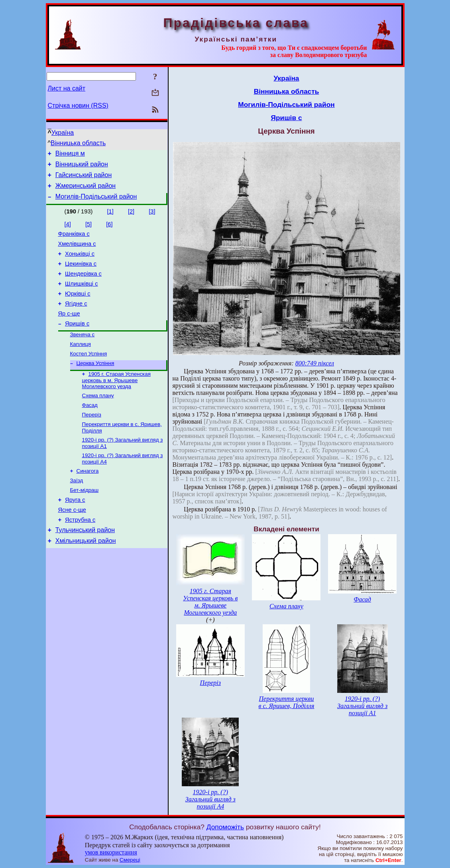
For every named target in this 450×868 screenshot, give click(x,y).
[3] (152, 217)
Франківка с (74, 241)
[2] (131, 217)
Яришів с (77, 341)
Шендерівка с (83, 286)
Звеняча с (83, 353)
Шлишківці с (81, 297)
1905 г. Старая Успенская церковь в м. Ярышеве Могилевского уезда (116, 402)
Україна (63, 133)
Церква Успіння (95, 384)
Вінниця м (70, 155)
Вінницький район (82, 167)
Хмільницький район (86, 576)
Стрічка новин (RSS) (78, 106)
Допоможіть (225, 827)
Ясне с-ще (72, 541)
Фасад (90, 429)
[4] (68, 230)
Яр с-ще (69, 330)
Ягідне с (76, 319)
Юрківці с (78, 308)
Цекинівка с (81, 274)
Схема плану (98, 418)
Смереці (130, 860)
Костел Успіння (89, 374)
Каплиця (81, 364)
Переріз (92, 439)
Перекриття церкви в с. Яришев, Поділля (286, 702)
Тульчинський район (85, 564)
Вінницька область (78, 143)
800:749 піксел (315, 363)
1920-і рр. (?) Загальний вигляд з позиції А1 (362, 706)
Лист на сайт (67, 88)
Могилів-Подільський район (96, 202)
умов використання (111, 852)
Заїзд (77, 509)
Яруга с (75, 530)
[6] (109, 230)
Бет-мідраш (84, 519)
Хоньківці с (80, 263)
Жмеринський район (85, 190)
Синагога (88, 498)
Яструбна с (80, 552)
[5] (88, 230)
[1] (110, 217)
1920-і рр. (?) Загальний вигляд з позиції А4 (210, 799)
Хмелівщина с (77, 252)
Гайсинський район (84, 179)
